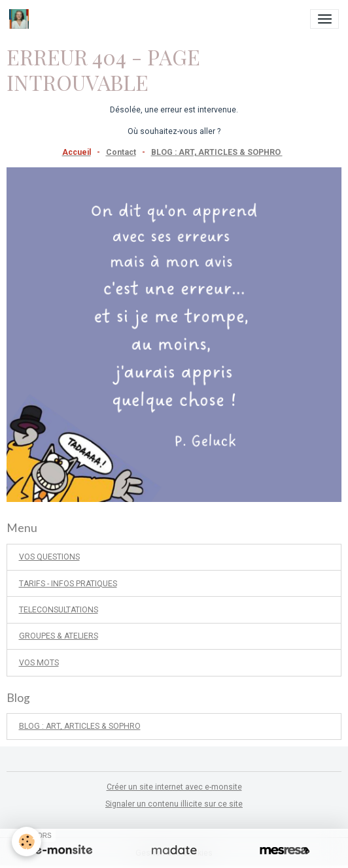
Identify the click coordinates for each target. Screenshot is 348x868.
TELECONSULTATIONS (59, 610)
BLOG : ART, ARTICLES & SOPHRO (217, 152)
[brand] (21, 19)
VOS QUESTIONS (49, 557)
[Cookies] (26, 842)
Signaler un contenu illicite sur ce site (174, 804)
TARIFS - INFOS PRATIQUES (68, 584)
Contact (121, 152)
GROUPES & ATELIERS (59, 636)
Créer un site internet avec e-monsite (174, 787)
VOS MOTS (39, 663)
